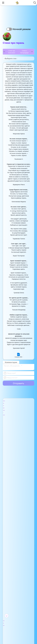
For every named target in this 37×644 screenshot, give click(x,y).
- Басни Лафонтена (19, 440)
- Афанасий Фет (17, 600)
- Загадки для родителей (16, 477)
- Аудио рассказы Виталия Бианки (18, 421)
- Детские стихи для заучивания (19, 606)
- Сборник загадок (18, 482)
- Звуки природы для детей (18, 534)
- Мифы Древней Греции (18, 511)
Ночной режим (22, 29)
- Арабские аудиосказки (15, 405)
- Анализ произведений (16, 566)
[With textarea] (18, 367)
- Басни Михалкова (19, 444)
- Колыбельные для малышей (19, 540)
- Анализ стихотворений (17, 595)
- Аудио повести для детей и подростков (17, 413)
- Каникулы (15, 458)
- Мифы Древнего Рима (18, 504)
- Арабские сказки (18, 572)
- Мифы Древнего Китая (18, 497)
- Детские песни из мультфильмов (19, 527)
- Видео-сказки (17, 576)
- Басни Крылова (18, 436)
